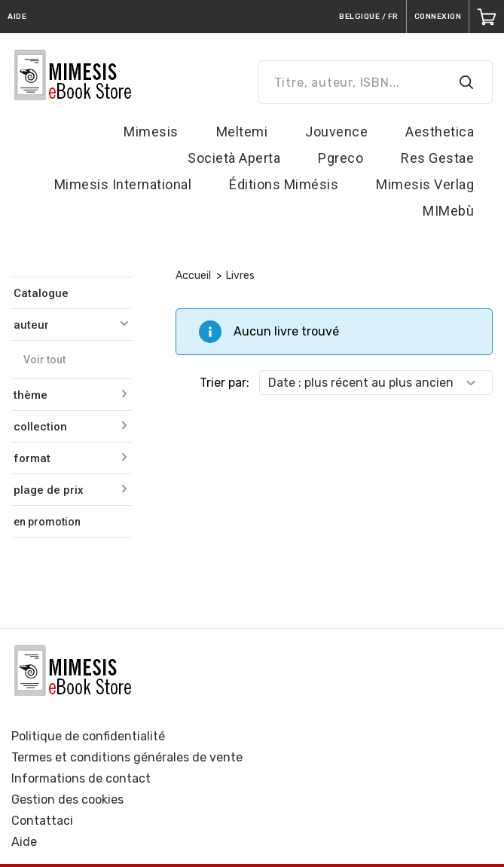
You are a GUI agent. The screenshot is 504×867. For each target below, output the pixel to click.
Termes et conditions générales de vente (127, 757)
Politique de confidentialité (88, 736)
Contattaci (42, 821)
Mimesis (151, 132)
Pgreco (341, 158)
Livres (240, 276)
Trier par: (225, 383)
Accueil (193, 276)
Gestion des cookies (67, 800)
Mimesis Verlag (425, 184)
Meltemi (242, 132)
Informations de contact (81, 778)
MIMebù (448, 211)
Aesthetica (440, 132)
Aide (24, 842)
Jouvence (336, 132)
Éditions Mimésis (284, 184)
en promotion (47, 522)
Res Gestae (437, 158)
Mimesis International (123, 184)
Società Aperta (234, 158)
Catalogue (41, 293)
